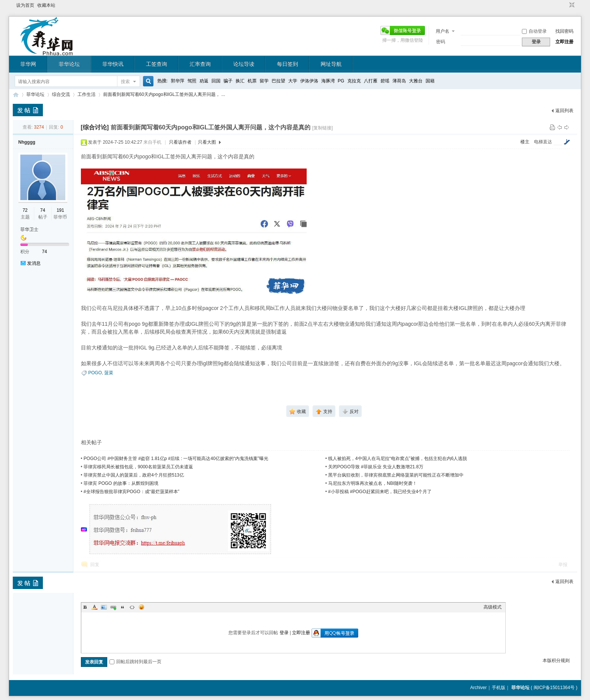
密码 (441, 42)
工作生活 (87, 94)
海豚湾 (328, 81)
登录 (284, 633)
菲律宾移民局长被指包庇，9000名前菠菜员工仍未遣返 (138, 467)
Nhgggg (27, 142)
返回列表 (564, 111)
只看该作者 (180, 142)
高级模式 (493, 607)
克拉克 (354, 81)
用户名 (442, 31)
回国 (216, 81)
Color (94, 607)
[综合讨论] (95, 127)
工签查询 (157, 64)
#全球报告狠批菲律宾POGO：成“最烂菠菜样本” (132, 492)
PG (341, 81)
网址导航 (331, 64)
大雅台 (416, 81)
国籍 (430, 81)
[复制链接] (323, 128)
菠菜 (109, 373)
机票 (252, 81)
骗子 (228, 81)
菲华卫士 (29, 229)
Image (104, 607)
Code (132, 607)
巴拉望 (278, 81)
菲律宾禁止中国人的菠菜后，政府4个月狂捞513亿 (134, 475)
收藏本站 (46, 5)
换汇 (240, 81)
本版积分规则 (556, 661)
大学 (293, 81)
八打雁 (371, 81)
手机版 (499, 688)
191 (60, 210)
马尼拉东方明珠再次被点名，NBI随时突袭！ (373, 483)
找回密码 (564, 31)
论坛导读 (244, 64)
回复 (95, 565)
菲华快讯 (113, 64)
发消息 (34, 263)
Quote (123, 607)
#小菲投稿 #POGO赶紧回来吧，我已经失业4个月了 (380, 492)
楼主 (525, 142)
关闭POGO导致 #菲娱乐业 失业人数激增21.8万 (376, 467)
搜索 (125, 82)
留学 (264, 81)
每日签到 (287, 64)
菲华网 (28, 64)
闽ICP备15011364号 (554, 688)
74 (43, 210)
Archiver (478, 688)
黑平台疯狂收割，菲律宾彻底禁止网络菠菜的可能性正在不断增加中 (396, 475)
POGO (95, 373)
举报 (563, 565)
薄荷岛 (399, 81)
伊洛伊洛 (309, 81)
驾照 (192, 81)
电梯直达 (543, 142)
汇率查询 (200, 64)
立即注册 (564, 42)
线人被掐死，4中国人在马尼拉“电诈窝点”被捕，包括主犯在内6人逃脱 (398, 459)
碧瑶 (385, 81)
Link (113, 607)
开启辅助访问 (565, 5)
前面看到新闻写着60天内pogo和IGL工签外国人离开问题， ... (164, 94)
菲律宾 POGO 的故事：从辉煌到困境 (121, 483)
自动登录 (534, 31)
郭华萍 (178, 81)
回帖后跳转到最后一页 (135, 662)
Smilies (141, 607)
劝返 (204, 81)
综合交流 (61, 94)
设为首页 (25, 5)
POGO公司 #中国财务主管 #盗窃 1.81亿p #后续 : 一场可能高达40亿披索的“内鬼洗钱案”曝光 (176, 459)
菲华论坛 (69, 64)
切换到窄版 (571, 5)
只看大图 (207, 142)
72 (25, 210)
